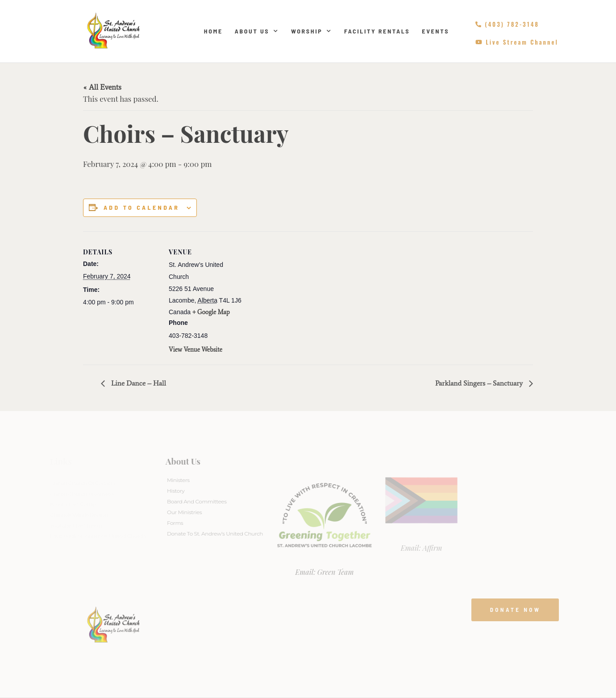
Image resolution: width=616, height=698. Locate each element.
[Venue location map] (302, 293)
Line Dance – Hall (138, 383)
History (176, 491)
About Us (257, 31)
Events (435, 31)
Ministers (178, 480)
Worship (312, 31)
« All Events (102, 87)
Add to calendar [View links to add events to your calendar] (142, 208)
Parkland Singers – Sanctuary (480, 383)
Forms (175, 523)
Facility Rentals (377, 31)
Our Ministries (184, 512)
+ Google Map (211, 312)
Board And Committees (197, 501)
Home (213, 31)
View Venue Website (196, 350)
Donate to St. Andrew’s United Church (215, 534)
